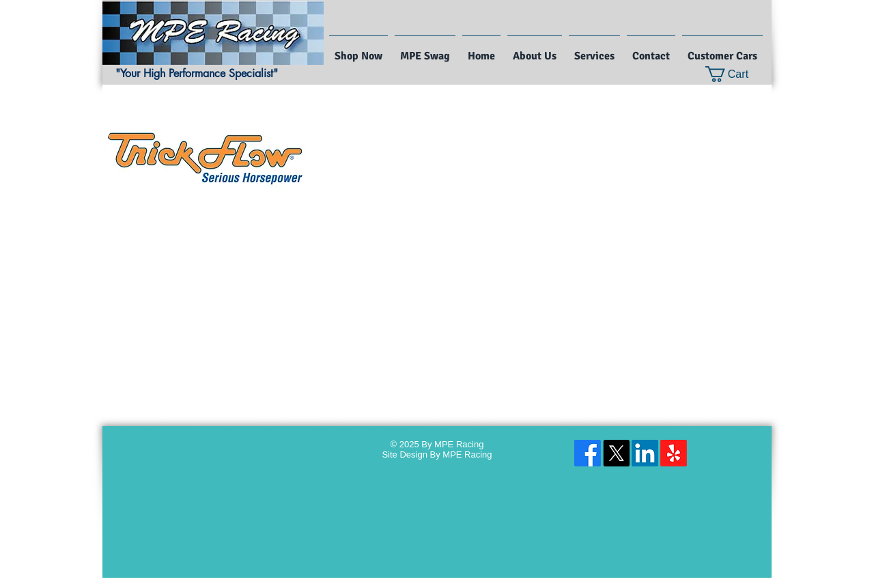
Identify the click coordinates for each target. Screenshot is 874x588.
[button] (736, 74)
